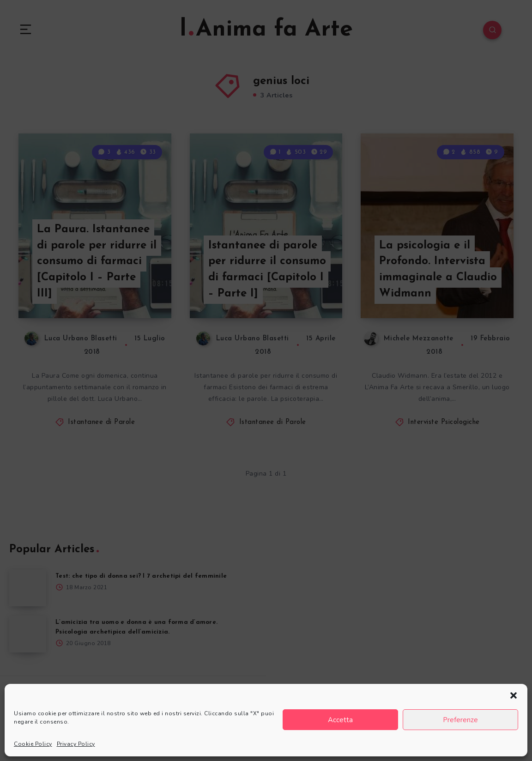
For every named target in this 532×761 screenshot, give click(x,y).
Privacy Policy (76, 744)
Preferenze (460, 720)
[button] (514, 695)
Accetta (340, 720)
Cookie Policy (33, 744)
